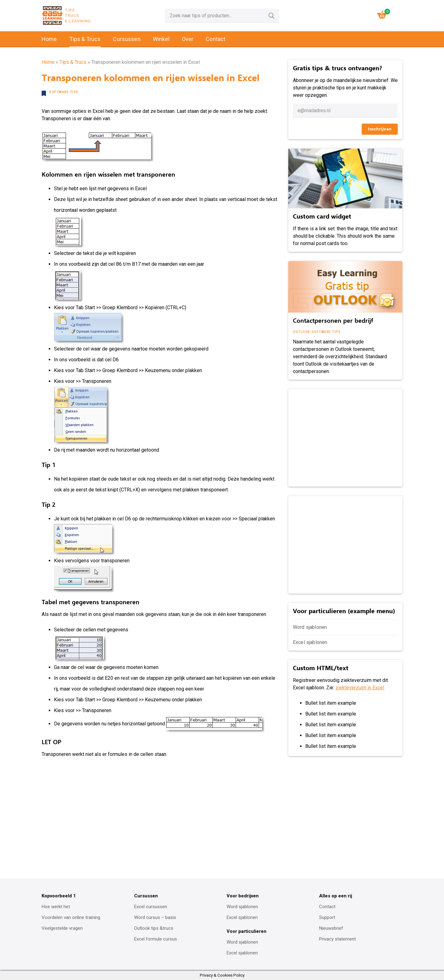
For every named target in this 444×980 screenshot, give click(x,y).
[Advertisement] (345, 437)
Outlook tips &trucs (154, 928)
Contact (216, 39)
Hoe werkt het (56, 907)
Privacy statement (337, 939)
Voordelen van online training (71, 917)
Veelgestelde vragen (62, 928)
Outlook (302, 332)
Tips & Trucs (85, 39)
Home (49, 39)
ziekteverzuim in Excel (360, 688)
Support (327, 917)
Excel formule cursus (156, 939)
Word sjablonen (310, 627)
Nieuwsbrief (331, 928)
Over (188, 39)
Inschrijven (380, 129)
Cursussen (127, 39)
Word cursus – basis (155, 917)
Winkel (161, 39)
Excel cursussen (151, 907)
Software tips (64, 92)
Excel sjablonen (310, 642)
